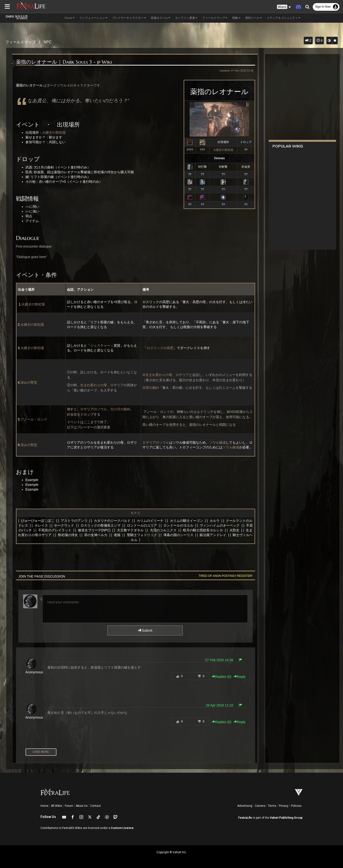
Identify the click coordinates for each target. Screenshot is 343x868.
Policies (296, 806)
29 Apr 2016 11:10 (217, 705)
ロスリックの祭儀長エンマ (106, 525)
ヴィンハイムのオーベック (225, 525)
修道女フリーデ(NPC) (106, 530)
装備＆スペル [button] (161, 18)
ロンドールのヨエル (184, 525)
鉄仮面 (73, 414)
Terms (272, 806)
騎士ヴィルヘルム (135, 540)
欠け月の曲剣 (121, 409)
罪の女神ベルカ (115, 535)
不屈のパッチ (34, 530)
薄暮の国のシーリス (197, 535)
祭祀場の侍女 (87, 535)
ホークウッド (70, 525)
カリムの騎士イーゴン (188, 521)
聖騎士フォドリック (161, 535)
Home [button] (70, 18)
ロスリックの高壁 (160, 348)
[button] (284, 7)
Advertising (245, 806)
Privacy (284, 806)
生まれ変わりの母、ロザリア (103, 385)
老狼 (136, 535)
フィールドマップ (20, 42)
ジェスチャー (101, 345)
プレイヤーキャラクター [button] (129, 18)
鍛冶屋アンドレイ (232, 535)
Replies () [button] (220, 677)
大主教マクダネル (142, 530)
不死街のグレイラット (67, 530)
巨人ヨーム (227, 385)
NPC (48, 42)
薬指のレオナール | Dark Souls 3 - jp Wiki (65, 62)
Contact (96, 806)
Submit (145, 630)
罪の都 (150, 385)
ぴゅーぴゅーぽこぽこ (39, 521)
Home (44, 806)
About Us (82, 806)
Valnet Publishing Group (286, 818)
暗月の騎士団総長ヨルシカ (215, 530)
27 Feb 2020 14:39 (217, 660)
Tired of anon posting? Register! (224, 576)
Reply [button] (238, 677)
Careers (260, 806)
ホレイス (47, 525)
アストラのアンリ (76, 521)
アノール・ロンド (35, 419)
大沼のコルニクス (176, 530)
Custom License (122, 828)
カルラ (216, 521)
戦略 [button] (236, 18)
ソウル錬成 (217, 440)
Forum (69, 806)
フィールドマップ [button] (215, 18)
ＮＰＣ (135, 513)
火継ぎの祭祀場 (221, 150)
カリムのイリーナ (151, 521)
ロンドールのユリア (148, 525)
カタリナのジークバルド (113, 521)
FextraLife (245, 818)
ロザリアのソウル (94, 409)
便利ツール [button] (253, 18)
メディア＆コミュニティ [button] (283, 18)
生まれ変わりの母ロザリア (50, 535)
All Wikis (57, 806)
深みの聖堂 (30, 382)
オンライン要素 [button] (186, 18)
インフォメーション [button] (93, 18)
